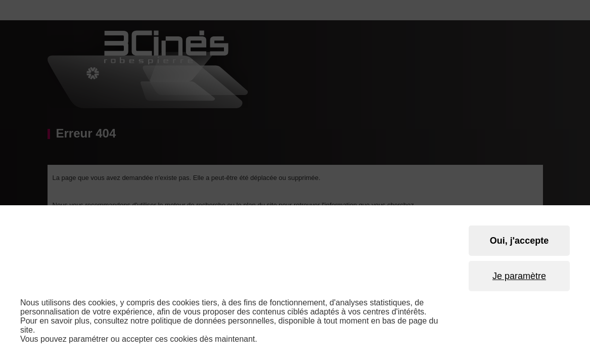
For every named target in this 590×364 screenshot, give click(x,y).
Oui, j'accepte (519, 241)
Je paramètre (519, 276)
